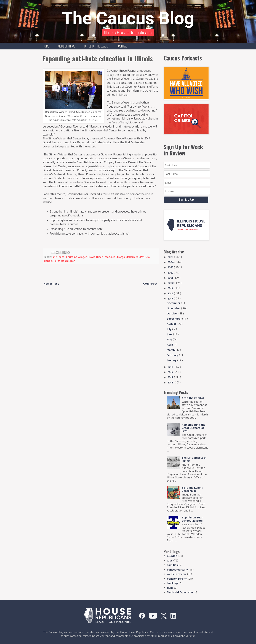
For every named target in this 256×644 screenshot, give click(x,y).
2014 (171, 377)
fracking (172, 583)
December (174, 303)
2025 (171, 257)
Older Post (150, 284)
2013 (171, 382)
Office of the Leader (97, 46)
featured (110, 257)
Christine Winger (77, 257)
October (173, 313)
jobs (170, 560)
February (173, 355)
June (170, 334)
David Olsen (96, 257)
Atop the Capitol (193, 398)
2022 (171, 273)
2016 (171, 367)
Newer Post (51, 284)
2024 (171, 262)
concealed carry (177, 570)
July (170, 329)
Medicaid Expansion (180, 592)
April (170, 345)
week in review (177, 574)
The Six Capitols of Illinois (194, 459)
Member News (67, 46)
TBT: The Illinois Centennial (192, 489)
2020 (171, 283)
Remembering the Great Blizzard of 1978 (194, 428)
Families (172, 565)
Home (46, 46)
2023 (171, 267)
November (174, 308)
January (172, 360)
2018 (171, 293)
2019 (171, 288)
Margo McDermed (128, 257)
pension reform (177, 579)
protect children (65, 261)
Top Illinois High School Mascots (192, 519)
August (172, 324)
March (171, 350)
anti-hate (59, 257)
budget (172, 556)
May (170, 339)
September (174, 319)
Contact (124, 46)
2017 (171, 299)
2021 (171, 278)
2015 (171, 372)
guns (170, 588)
